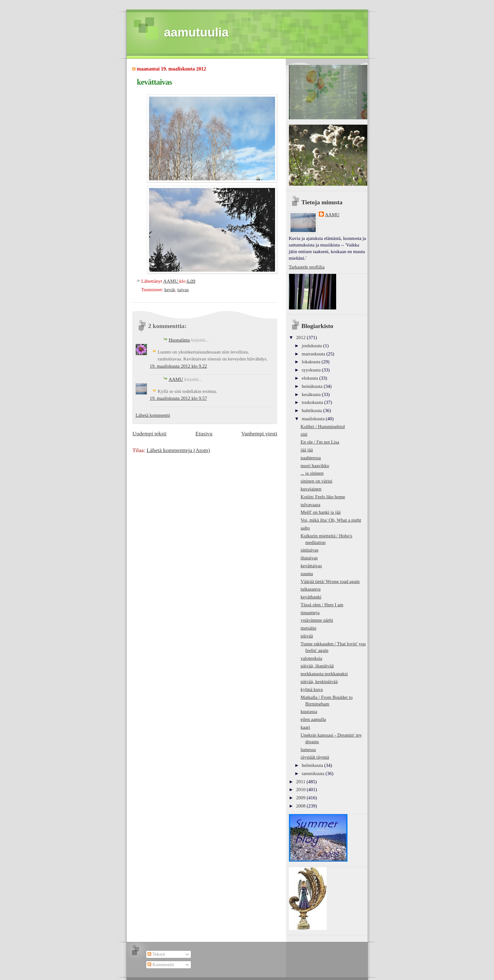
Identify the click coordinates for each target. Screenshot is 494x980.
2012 (302, 337)
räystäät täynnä (315, 757)
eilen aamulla (313, 719)
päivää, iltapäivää (317, 666)
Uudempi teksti (149, 433)
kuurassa (309, 711)
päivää (307, 636)
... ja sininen (312, 473)
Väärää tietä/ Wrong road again (330, 581)
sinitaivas (310, 550)
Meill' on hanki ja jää (321, 512)
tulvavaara (310, 505)
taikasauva (310, 589)
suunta (307, 574)
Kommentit (161, 965)
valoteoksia (311, 658)
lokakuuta (312, 362)
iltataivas (309, 558)
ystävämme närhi (317, 620)
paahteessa (311, 458)
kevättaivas (311, 566)
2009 (302, 798)
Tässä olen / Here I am (322, 605)
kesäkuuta (312, 394)
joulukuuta (313, 346)
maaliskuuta (314, 419)
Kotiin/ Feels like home (323, 497)
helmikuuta (313, 765)
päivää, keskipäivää (319, 682)
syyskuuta (312, 370)
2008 (302, 806)
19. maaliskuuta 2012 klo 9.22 (178, 366)
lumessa (308, 750)
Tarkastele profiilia (307, 267)
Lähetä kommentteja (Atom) (178, 450)
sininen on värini (316, 481)
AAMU (176, 379)
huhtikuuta (313, 411)
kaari (305, 727)
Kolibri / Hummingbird (323, 427)
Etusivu (204, 433)
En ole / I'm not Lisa (320, 442)
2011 (301, 782)
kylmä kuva (312, 689)
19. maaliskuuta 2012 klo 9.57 (178, 398)
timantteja (310, 613)
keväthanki (311, 597)
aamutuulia (196, 32)
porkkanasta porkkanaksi (324, 674)
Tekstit (156, 954)
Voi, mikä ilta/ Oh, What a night (331, 520)
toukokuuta (313, 402)
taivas (183, 289)
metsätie (308, 628)
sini (304, 434)
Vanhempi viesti (259, 433)
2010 (302, 790)
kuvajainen (311, 489)
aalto (305, 528)
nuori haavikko (315, 466)
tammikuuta (314, 773)
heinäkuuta (313, 386)
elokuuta (310, 378)
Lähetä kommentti (153, 415)
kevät (169, 289)
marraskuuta (314, 354)
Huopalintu (179, 340)
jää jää (307, 450)
